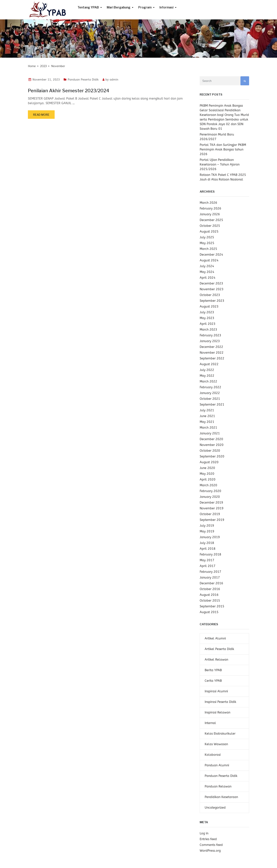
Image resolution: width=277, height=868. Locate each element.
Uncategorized (215, 808)
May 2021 (207, 422)
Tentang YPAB (88, 7)
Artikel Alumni (215, 638)
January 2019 (210, 537)
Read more (41, 115)
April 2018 (208, 549)
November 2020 (212, 445)
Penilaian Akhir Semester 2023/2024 (69, 91)
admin (114, 80)
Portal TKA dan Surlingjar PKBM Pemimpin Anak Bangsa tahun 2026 (223, 149)
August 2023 (209, 306)
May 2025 (207, 243)
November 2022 (212, 353)
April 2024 (208, 278)
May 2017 (207, 560)
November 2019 (212, 508)
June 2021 (207, 416)
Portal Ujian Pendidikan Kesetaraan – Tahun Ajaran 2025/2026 (220, 164)
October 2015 (210, 601)
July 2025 (207, 237)
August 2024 (209, 260)
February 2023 (210, 335)
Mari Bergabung (119, 7)
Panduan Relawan (218, 786)
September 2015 (212, 606)
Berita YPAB (213, 670)
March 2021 (208, 428)
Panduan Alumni (217, 765)
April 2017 (208, 566)
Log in (204, 833)
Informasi (166, 7)
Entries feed (208, 839)
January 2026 (210, 214)
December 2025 (211, 220)
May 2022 (207, 376)
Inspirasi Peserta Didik (220, 702)
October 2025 (210, 226)
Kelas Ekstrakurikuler (220, 734)
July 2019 (207, 526)
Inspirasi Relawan (217, 712)
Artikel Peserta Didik (219, 649)
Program (145, 7)
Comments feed (211, 845)
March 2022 (208, 381)
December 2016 (211, 583)
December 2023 (211, 283)
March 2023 (208, 330)
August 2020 (209, 462)
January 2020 (210, 497)
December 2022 (211, 347)
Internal (210, 723)
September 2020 (212, 456)
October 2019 (210, 514)
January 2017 (210, 577)
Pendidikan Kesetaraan (221, 797)
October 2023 (210, 295)
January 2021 (210, 433)
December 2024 (211, 255)
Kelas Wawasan (216, 744)
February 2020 (210, 491)
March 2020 (208, 485)
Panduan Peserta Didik (83, 80)
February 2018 (210, 554)
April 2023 (208, 324)
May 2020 (207, 474)
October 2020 (210, 451)
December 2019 (211, 503)
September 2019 (212, 520)
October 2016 (210, 589)
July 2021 (207, 410)
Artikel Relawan (216, 660)
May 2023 (207, 318)
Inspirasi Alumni (216, 691)
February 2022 (210, 387)
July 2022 (207, 370)
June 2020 (207, 468)
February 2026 (210, 208)
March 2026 (208, 203)
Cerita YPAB (213, 681)
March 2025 (208, 249)
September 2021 (212, 404)
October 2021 (210, 399)
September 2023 (212, 301)
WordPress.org (210, 851)
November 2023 (212, 289)
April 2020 (208, 479)
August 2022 (209, 364)
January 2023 (210, 341)
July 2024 (207, 266)
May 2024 (207, 272)
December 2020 (211, 439)
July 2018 (207, 543)
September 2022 (212, 358)
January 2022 (210, 393)
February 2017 (210, 572)
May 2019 (207, 531)
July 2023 (207, 312)
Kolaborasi (213, 755)
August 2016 (209, 595)
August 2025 (209, 232)
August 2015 (209, 612)
